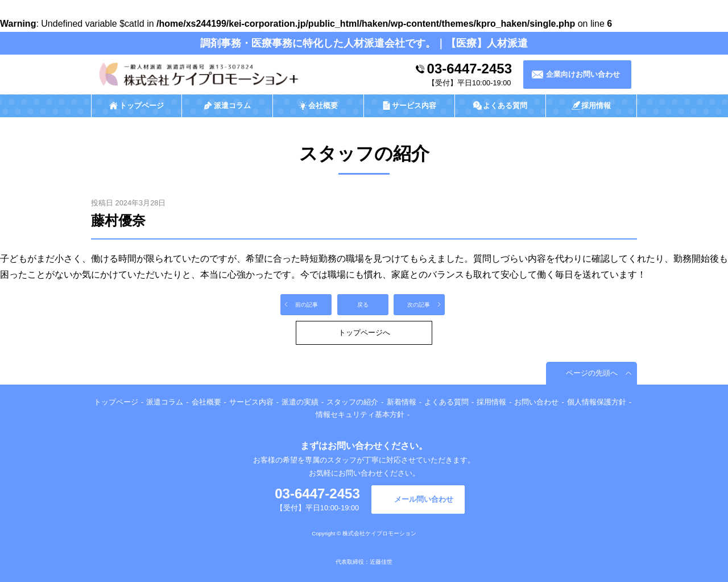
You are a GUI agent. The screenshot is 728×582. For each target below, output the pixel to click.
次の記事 (419, 305)
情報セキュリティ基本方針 (360, 414)
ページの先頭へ (592, 373)
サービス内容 (251, 402)
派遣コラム (165, 402)
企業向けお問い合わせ (583, 74)
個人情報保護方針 (597, 402)
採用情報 (491, 402)
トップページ (116, 402)
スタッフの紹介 (352, 402)
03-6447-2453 (470, 69)
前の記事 (307, 305)
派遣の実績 (300, 402)
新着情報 (402, 402)
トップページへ (364, 333)
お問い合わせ (536, 402)
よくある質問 (446, 402)
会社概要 (206, 402)
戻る (363, 305)
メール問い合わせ (424, 499)
